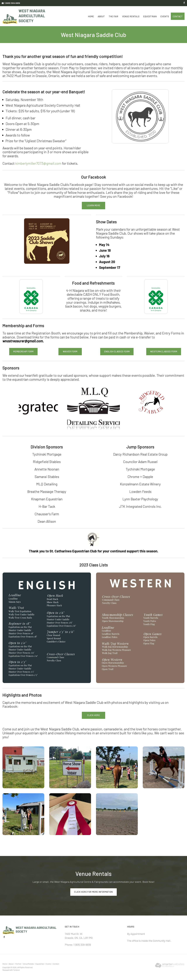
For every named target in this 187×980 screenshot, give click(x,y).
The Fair (114, 16)
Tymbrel (16, 970)
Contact (178, 16)
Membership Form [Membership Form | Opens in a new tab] (23, 351)
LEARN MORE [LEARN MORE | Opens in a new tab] (94, 205)
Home (91, 16)
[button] (23, 767)
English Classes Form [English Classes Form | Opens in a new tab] (117, 351)
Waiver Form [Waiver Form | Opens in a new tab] (70, 351)
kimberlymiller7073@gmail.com (39, 163)
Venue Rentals (131, 16)
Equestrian (150, 16)
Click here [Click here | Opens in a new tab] (93, 715)
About (101, 16)
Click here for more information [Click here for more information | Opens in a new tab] (93, 892)
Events (165, 16)
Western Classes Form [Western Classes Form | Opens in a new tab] (164, 351)
